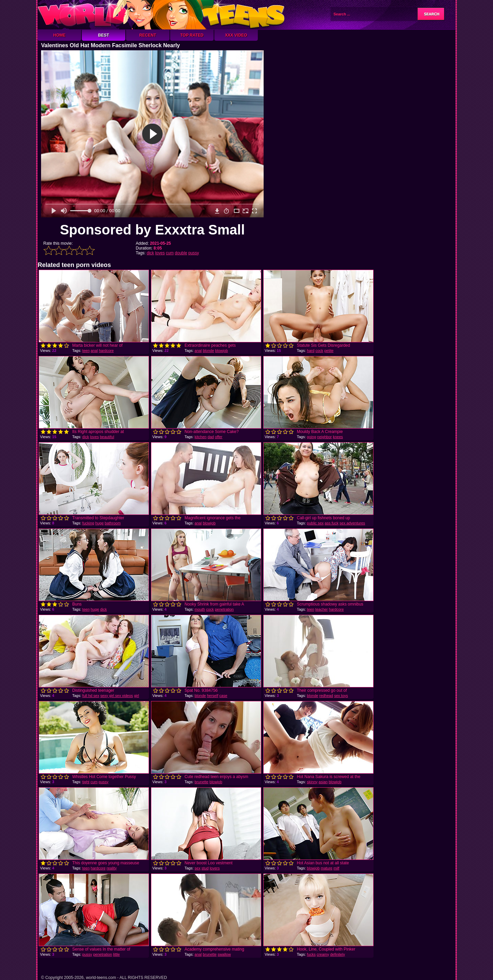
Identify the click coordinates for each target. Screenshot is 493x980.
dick (150, 253)
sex (197, 868)
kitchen (200, 437)
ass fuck (331, 523)
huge (99, 523)
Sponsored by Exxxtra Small (152, 230)
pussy (194, 253)
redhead (326, 696)
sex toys (341, 696)
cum (170, 253)
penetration (224, 609)
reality (111, 868)
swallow (224, 954)
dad (211, 437)
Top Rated (192, 35)
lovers (214, 868)
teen (86, 351)
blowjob (221, 351)
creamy (323, 954)
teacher (322, 609)
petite (329, 351)
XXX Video (236, 35)
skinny (312, 782)
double (181, 253)
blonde (208, 351)
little (116, 954)
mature (327, 868)
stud (205, 868)
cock (319, 351)
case (223, 696)
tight (86, 782)
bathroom (113, 523)
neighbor (324, 437)
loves (160, 253)
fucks (311, 954)
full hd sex (91, 696)
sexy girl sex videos (117, 696)
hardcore (106, 351)
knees (338, 437)
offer (219, 437)
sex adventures (352, 523)
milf (336, 868)
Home (60, 35)
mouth (200, 609)
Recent (148, 35)
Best (103, 35)
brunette (201, 782)
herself (212, 696)
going (311, 437)
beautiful (107, 437)
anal (94, 351)
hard (311, 351)
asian (323, 782)
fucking (88, 523)
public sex (315, 523)
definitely (337, 954)
